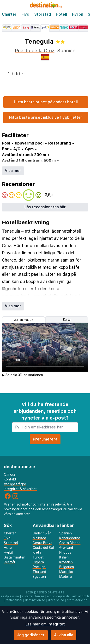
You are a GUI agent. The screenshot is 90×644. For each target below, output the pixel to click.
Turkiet (38, 557)
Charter (9, 14)
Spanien (66, 533)
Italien (64, 557)
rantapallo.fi (14, 600)
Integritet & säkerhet (20, 489)
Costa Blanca (70, 543)
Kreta (37, 552)
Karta (67, 320)
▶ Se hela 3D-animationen (22, 375)
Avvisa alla (64, 635)
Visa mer (13, 171)
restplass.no (10, 596)
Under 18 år (42, 533)
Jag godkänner (31, 635)
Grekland (66, 548)
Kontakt (10, 479)
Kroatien (66, 562)
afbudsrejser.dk (58, 596)
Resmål (9, 562)
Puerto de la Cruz (35, 51)
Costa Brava (42, 543)
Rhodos (65, 552)
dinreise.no (56, 600)
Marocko (66, 572)
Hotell (61, 14)
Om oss (10, 474)
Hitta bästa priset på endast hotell (46, 102)
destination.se (35, 600)
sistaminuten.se (33, 596)
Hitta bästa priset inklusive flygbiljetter (46, 117)
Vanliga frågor (15, 484)
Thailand (39, 572)
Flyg (25, 14)
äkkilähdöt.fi (81, 596)
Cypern (38, 562)
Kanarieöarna (70, 538)
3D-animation (24, 320)
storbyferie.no (77, 600)
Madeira (66, 577)
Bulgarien (67, 567)
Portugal (39, 567)
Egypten (39, 577)
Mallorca (39, 538)
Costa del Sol (43, 548)
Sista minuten (15, 557)
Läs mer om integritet (45, 624)
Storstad (43, 14)
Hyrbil (77, 14)
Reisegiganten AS (51, 592)
